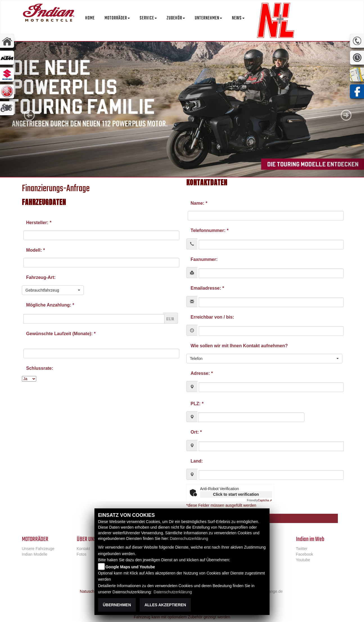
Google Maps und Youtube (130, 567)
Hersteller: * (39, 223)
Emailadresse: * (207, 288)
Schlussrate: (40, 368)
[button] (117, 14)
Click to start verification (236, 494)
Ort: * (196, 432)
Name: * (199, 203)
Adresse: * (202, 373)
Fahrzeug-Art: (41, 277)
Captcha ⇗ (259, 500)
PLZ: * (197, 404)
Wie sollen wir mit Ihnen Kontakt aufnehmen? (239, 346)
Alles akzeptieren (165, 605)
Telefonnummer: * (210, 230)
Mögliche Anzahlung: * (50, 305)
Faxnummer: (204, 259)
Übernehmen (117, 605)
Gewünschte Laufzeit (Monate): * (61, 334)
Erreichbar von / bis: (212, 317)
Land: (197, 461)
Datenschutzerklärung (189, 538)
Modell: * (36, 250)
